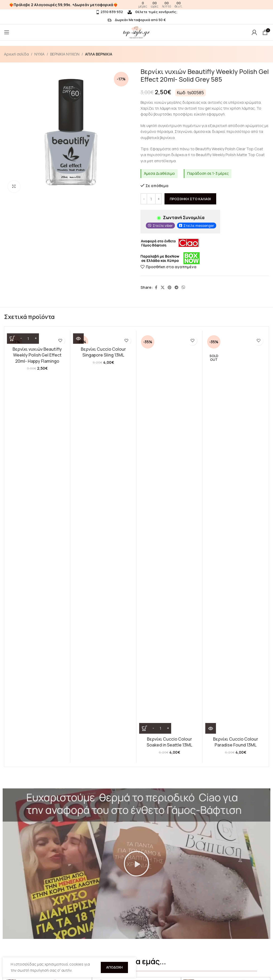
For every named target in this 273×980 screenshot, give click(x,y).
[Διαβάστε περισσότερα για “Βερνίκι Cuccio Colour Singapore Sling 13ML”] (78, 389)
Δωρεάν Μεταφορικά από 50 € (137, 20)
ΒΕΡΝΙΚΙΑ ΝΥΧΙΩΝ (65, 54)
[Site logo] (136, 32)
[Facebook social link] (156, 288)
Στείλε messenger (199, 226)
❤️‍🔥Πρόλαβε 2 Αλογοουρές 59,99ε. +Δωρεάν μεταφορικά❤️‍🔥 (63, 5)
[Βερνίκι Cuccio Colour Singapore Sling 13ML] (103, 364)
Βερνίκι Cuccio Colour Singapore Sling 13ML (103, 402)
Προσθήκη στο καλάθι (190, 199)
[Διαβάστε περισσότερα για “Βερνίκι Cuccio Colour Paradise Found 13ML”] (211, 389)
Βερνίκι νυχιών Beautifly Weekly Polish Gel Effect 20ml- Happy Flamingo (37, 355)
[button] (136, 622)
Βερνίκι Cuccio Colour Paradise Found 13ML (236, 402)
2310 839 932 (109, 12)
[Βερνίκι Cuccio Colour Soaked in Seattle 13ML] (169, 364)
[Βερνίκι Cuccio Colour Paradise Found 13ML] (236, 364)
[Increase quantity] (158, 199)
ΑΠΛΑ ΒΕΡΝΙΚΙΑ (99, 54)
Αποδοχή (114, 967)
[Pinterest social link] (170, 288)
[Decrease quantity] (144, 199)
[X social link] (163, 288)
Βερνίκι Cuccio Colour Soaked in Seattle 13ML (169, 402)
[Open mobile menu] (7, 32)
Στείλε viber (163, 226)
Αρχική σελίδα (16, 54)
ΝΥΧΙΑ (39, 54)
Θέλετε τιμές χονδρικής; (153, 12)
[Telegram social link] (176, 288)
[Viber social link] (183, 288)
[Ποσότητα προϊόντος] (151, 199)
